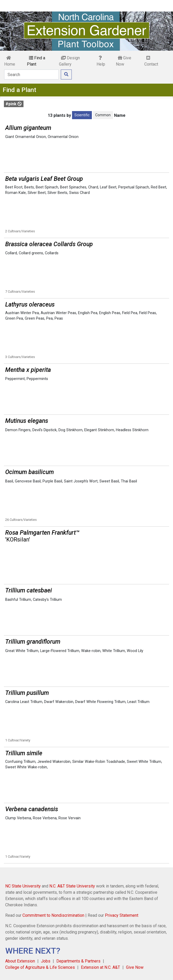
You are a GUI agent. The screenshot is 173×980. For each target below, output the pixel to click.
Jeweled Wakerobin (54, 762)
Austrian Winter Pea (22, 313)
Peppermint (15, 379)
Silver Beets (57, 193)
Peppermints (37, 379)
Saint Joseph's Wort (81, 481)
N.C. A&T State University (72, 886)
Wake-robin (91, 651)
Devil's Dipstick (44, 430)
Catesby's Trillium (47, 600)
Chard (93, 187)
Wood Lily (135, 651)
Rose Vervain (70, 818)
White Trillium (114, 651)
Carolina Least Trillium (24, 702)
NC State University (23, 886)
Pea (49, 318)
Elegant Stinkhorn (99, 430)
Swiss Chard (79, 193)
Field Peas (148, 313)
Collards (52, 253)
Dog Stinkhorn (70, 430)
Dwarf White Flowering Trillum (100, 702)
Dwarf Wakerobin (59, 702)
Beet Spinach (47, 187)
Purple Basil (52, 481)
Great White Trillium (22, 651)
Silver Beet (37, 193)
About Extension (20, 961)
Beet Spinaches (73, 187)
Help (101, 61)
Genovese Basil (28, 481)
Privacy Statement (122, 915)
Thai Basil (129, 481)
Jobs (46, 961)
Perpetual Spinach (134, 187)
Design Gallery (69, 61)
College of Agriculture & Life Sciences (40, 967)
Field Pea (130, 313)
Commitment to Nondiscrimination (53, 915)
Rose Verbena (45, 818)
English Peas (110, 313)
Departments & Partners (78, 961)
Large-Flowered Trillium (60, 651)
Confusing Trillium (20, 762)
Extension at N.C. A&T (100, 967)
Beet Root (14, 187)
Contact (151, 61)
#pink (14, 104)
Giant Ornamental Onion (26, 137)
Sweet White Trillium (144, 762)
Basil (9, 481)
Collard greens (31, 253)
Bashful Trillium (18, 600)
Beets (29, 187)
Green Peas (35, 318)
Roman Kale (16, 193)
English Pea (88, 313)
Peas (59, 318)
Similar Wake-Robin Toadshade (99, 762)
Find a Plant (36, 61)
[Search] (31, 74)
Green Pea (14, 318)
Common (103, 115)
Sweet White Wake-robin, (26, 767)
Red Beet (159, 187)
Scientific (82, 115)
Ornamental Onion (63, 137)
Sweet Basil (109, 481)
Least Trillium (138, 702)
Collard (11, 253)
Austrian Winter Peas (58, 313)
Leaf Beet (108, 187)
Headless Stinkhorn (132, 430)
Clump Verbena (18, 818)
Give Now (124, 61)
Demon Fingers (18, 430)
